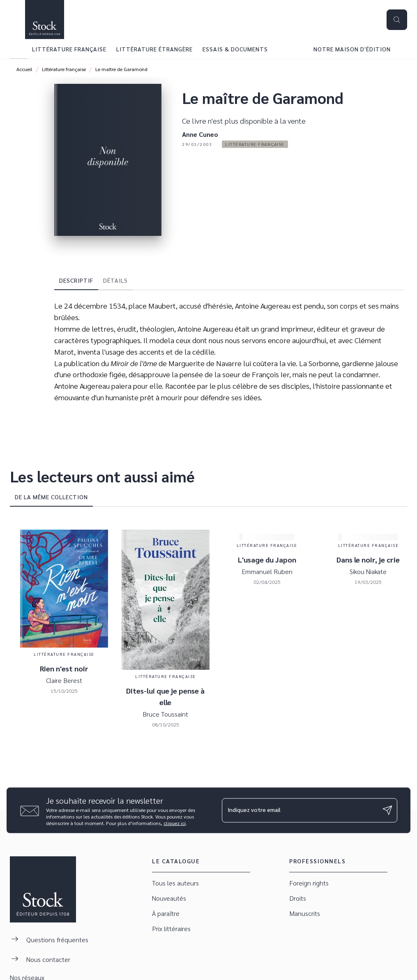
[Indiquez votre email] (300, 810)
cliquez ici (175, 823)
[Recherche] (397, 20)
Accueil (24, 69)
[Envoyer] (387, 810)
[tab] (18, 49)
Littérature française (64, 69)
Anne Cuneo (200, 134)
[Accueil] (44, 20)
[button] (255, 144)
